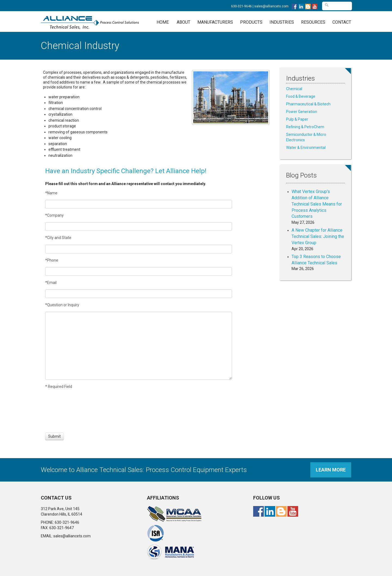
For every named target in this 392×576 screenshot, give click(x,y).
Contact (342, 22)
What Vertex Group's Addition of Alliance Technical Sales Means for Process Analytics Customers (317, 204)
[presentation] (65, 411)
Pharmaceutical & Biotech (308, 104)
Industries (282, 22)
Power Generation (302, 112)
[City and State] (139, 249)
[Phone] (139, 271)
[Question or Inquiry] (139, 346)
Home (163, 22)
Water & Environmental (306, 148)
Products (251, 22)
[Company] (139, 226)
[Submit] (54, 436)
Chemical (294, 89)
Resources (313, 22)
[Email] (139, 294)
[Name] (139, 204)
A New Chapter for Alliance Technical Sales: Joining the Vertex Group (318, 236)
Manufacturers (215, 22)
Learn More (331, 470)
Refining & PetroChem (305, 127)
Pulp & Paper (297, 119)
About (183, 22)
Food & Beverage (301, 96)
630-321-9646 (241, 6)
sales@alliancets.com (271, 6)
